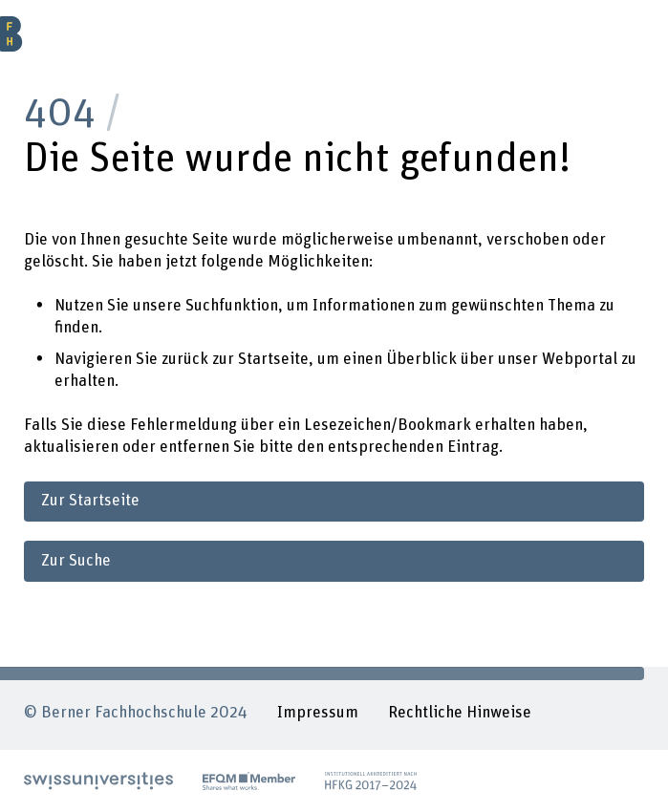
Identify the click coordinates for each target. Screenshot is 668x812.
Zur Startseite (90, 501)
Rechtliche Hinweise (460, 713)
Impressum (318, 713)
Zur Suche (76, 561)
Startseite (273, 359)
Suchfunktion (232, 306)
